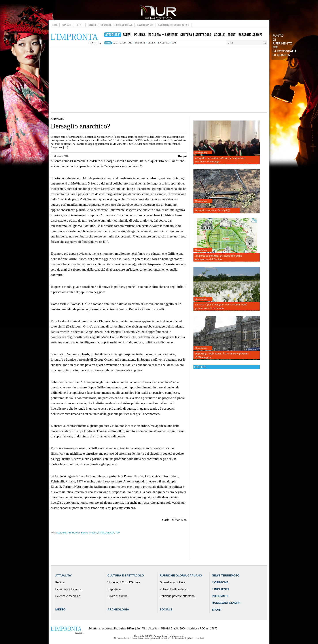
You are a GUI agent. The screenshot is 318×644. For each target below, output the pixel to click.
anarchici (74, 533)
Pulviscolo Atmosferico (174, 589)
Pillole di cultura (118, 596)
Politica (60, 582)
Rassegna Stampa (226, 603)
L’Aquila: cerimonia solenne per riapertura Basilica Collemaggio (220, 160)
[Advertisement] (159, 79)
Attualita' (58, 119)
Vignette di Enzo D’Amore (124, 582)
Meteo (80, 25)
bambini (140, 43)
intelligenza (106, 533)
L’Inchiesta (221, 589)
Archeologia (118, 609)
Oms (174, 43)
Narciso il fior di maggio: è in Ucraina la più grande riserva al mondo (221, 306)
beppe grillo (89, 533)
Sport (217, 610)
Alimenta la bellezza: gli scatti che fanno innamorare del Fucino (219, 257)
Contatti (67, 25)
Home (54, 25)
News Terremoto (226, 575)
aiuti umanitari (123, 43)
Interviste (220, 596)
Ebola (151, 43)
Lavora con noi (145, 25)
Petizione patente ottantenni (177, 596)
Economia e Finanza (69, 589)
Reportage (114, 589)
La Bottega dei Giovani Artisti (174, 25)
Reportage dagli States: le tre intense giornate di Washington (222, 355)
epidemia (163, 43)
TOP (117, 533)
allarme (62, 533)
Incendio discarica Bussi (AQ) (213, 210)
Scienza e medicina (68, 596)
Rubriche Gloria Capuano (181, 575)
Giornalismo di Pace (172, 582)
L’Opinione (220, 582)
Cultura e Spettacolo (126, 575)
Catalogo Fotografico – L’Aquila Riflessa (110, 25)
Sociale (166, 609)
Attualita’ (64, 575)
